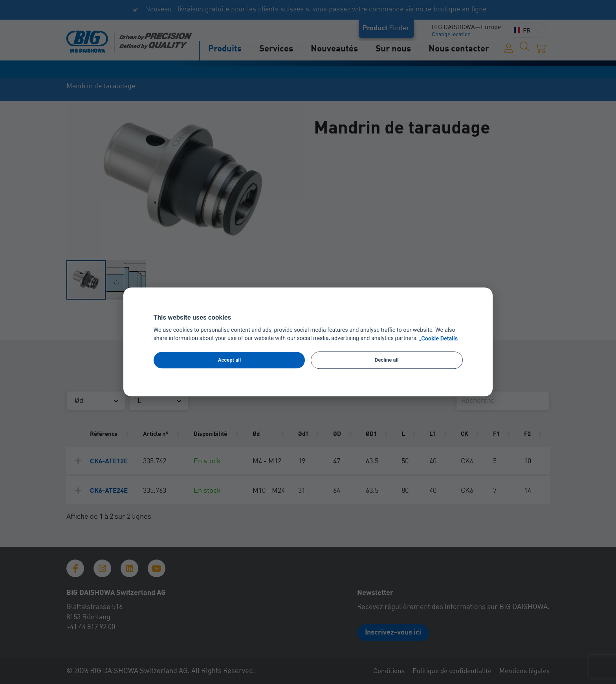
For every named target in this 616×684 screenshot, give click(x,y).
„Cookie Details (439, 339)
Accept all (229, 360)
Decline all (387, 360)
